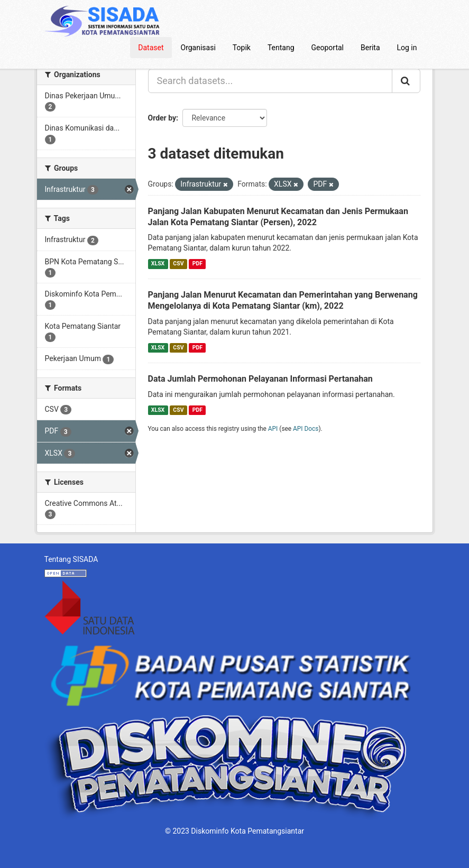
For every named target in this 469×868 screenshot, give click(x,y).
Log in (407, 48)
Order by (162, 118)
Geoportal (328, 48)
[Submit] (406, 81)
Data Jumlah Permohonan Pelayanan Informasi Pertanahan (260, 379)
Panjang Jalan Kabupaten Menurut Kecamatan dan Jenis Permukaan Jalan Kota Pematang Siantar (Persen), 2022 (278, 217)
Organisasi (198, 48)
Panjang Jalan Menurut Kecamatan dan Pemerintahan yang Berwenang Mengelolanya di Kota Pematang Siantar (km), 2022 (283, 300)
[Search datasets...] (270, 81)
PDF (197, 264)
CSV (178, 264)
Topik (242, 48)
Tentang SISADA (71, 559)
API (273, 429)
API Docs (306, 429)
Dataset (151, 48)
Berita (370, 48)
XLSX (158, 264)
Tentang (281, 48)
